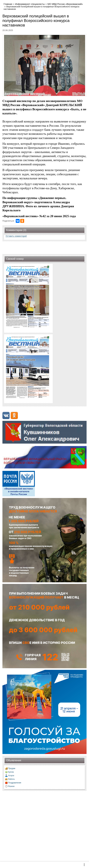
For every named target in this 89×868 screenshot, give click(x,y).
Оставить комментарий (16, 236)
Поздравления (15, 783)
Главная (8, 4)
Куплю (11, 772)
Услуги (11, 776)
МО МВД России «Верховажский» (65, 4)
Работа (11, 779)
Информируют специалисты (30, 4)
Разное (11, 786)
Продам (12, 768)
